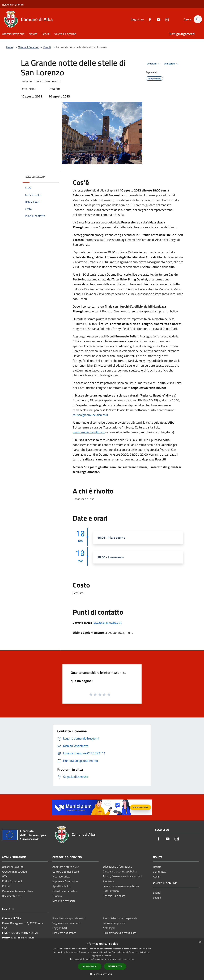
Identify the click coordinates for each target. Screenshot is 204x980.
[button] (102, 974)
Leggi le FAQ (60, 928)
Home (10, 47)
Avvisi (157, 876)
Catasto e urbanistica (65, 891)
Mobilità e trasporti (64, 901)
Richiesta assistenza (64, 933)
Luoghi (157, 897)
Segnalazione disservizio (67, 923)
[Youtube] (157, 19)
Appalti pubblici (61, 886)
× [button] (200, 942)
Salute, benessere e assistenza (121, 886)
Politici (6, 886)
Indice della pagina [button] (35, 177)
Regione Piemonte (13, 5)
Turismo (57, 896)
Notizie (157, 867)
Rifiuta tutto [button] (115, 966)
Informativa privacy (114, 923)
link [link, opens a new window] (132, 959)
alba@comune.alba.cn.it (108, 623)
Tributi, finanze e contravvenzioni (122, 876)
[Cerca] (198, 19)
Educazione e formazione (117, 867)
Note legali (109, 928)
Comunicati (160, 872)
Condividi (154, 64)
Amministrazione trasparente (120, 918)
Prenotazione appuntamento (69, 918)
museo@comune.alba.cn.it (90, 415)
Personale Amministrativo (17, 891)
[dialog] (102, 959)
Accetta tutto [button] (90, 966)
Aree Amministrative (14, 872)
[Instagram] (165, 19)
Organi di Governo (13, 867)
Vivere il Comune (29, 47)
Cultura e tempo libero (66, 872)
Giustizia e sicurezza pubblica (120, 871)
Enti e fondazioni (12, 881)
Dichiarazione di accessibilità (120, 933)
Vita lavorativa (61, 876)
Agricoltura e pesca (114, 896)
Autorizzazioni (111, 891)
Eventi (47, 47)
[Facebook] (148, 19)
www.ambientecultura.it (89, 432)
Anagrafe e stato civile (66, 867)
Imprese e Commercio (65, 881)
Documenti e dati (12, 896)
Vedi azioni (172, 64)
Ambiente (108, 881)
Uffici (5, 876)
